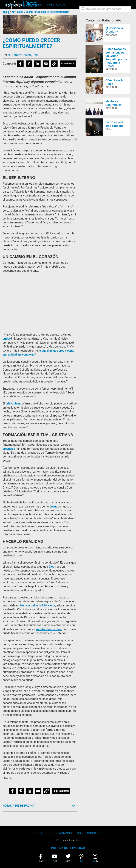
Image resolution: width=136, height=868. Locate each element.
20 (56, 858)
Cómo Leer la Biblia (114, 82)
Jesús (53, 507)
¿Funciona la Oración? (114, 30)
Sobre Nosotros (90, 833)
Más (8, 13)
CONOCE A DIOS (15, 5)
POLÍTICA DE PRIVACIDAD (68, 848)
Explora (36, 5)
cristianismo (14, 404)
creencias (9, 449)
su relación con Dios (49, 629)
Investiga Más (56, 5)
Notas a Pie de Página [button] (19, 806)
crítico (7, 339)
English (40, 833)
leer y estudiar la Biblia (35, 605)
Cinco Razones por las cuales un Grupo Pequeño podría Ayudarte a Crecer (116, 58)
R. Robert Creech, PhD (23, 55)
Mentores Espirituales (114, 103)
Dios (51, 567)
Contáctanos (62, 833)
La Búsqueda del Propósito (115, 124)
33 (97, 858)
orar (53, 605)
